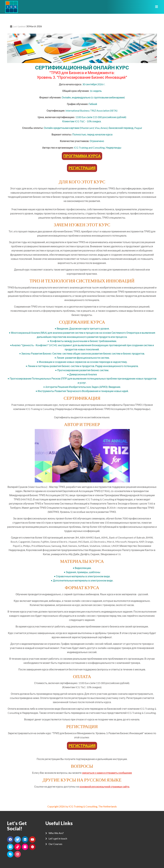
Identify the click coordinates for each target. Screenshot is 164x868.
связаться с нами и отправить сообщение (107, 773)
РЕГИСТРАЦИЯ (82, 168)
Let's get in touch (58, 838)
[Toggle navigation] (156, 7)
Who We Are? (56, 833)
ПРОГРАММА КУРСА (82, 156)
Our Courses (55, 844)
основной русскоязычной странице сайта (104, 787)
